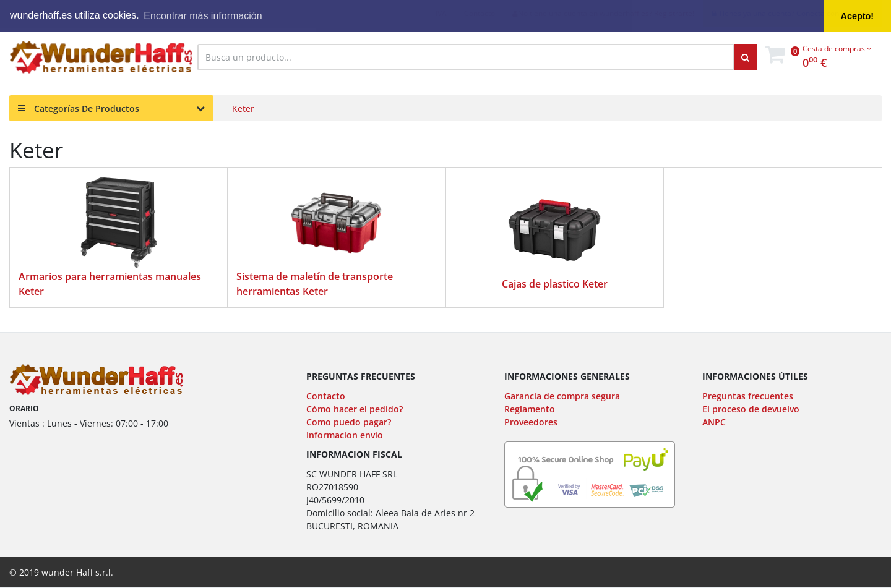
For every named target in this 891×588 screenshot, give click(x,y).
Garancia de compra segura (562, 396)
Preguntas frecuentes (748, 396)
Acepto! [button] (858, 16)
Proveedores (531, 422)
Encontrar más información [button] (203, 16)
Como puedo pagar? (349, 422)
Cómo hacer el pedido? (355, 409)
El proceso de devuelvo (751, 409)
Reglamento (530, 409)
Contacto (326, 396)
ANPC (714, 422)
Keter (243, 109)
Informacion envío (345, 435)
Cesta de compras (837, 49)
